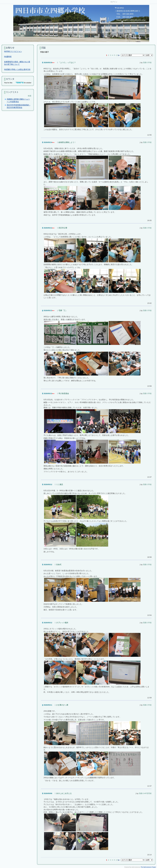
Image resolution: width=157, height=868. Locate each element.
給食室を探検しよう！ (67, 142)
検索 (30, 96)
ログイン (114, 2)
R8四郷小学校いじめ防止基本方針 (17, 69)
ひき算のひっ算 (62, 705)
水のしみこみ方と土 (64, 793)
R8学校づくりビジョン (13, 51)
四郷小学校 (147, 63)
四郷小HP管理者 (145, 793)
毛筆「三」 (63, 310)
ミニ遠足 (60, 484)
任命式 (59, 565)
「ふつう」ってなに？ (67, 63)
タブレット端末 (62, 623)
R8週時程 (8, 57)
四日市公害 (63, 228)
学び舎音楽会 (64, 393)
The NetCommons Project (148, 867)
